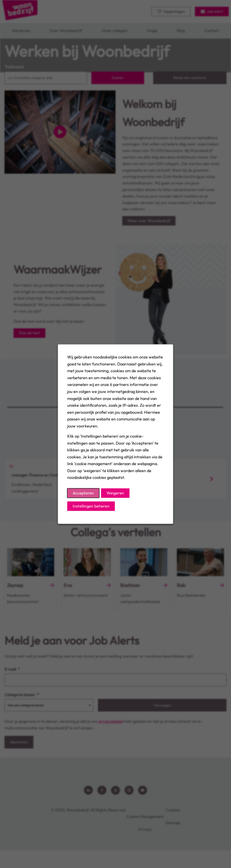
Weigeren (115, 493)
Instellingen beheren (91, 506)
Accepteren (83, 493)
